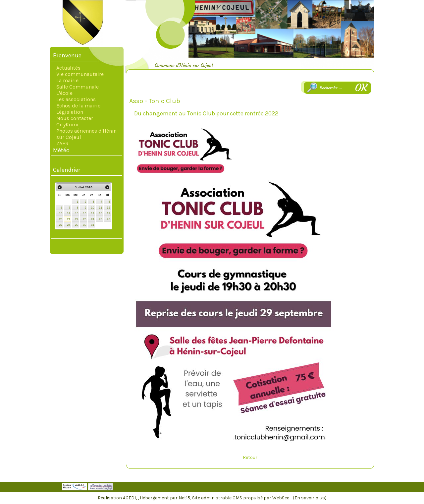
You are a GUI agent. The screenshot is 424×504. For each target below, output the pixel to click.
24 (92, 219)
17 (92, 213)
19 (108, 213)
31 (92, 225)
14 (69, 213)
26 (108, 219)
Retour (250, 457)
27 (61, 225)
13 (61, 213)
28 (69, 225)
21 (69, 219)
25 (100, 219)
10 (92, 208)
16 (84, 213)
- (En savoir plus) (308, 498)
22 (77, 219)
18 (100, 213)
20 (61, 219)
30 (84, 225)
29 (77, 225)
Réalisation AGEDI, (118, 498)
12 (108, 208)
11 (100, 208)
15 (77, 213)
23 (84, 219)
